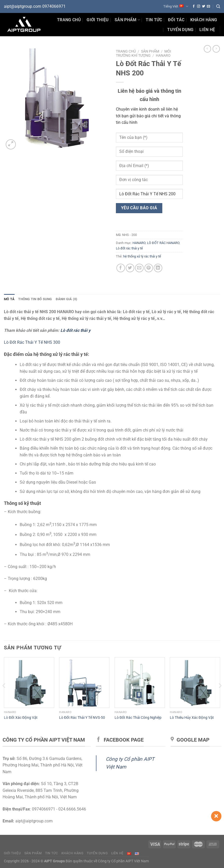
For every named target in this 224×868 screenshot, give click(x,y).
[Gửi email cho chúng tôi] (208, 6)
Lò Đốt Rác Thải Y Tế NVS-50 (82, 718)
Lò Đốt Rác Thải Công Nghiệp (138, 718)
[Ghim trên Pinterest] (149, 268)
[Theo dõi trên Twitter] (204, 6)
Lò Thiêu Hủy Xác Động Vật (192, 718)
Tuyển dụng (180, 30)
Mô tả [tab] (9, 299)
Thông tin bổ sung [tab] (35, 299)
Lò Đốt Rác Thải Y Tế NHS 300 (32, 342)
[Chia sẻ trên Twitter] (130, 268)
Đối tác (176, 20)
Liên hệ (207, 30)
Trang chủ (69, 20)
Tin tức (51, 853)
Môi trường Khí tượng (143, 53)
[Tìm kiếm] (218, 6)
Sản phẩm (127, 20)
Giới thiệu (98, 20)
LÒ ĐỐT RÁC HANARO (163, 243)
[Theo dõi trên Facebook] (194, 6)
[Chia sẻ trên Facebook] (121, 268)
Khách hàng (204, 20)
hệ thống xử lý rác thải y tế (142, 256)
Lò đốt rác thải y (75, 330)
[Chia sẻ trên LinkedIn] (158, 268)
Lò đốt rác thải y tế (129, 248)
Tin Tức (154, 20)
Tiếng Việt (176, 6)
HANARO (163, 55)
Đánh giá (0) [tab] (67, 299)
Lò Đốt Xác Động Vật (21, 718)
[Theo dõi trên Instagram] (199, 6)
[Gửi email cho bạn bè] (139, 268)
